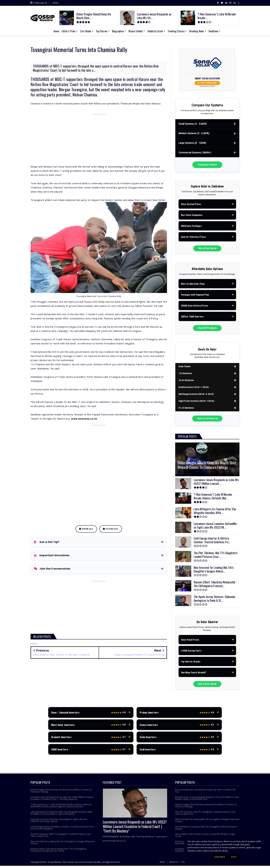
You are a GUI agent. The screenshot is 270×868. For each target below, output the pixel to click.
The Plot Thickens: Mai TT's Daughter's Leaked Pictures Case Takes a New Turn (61, 837)
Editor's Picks (69, 31)
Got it (234, 857)
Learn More (220, 857)
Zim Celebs (86, 31)
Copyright (200, 864)
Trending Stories (176, 31)
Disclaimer (187, 864)
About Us (174, 864)
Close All (111, 529)
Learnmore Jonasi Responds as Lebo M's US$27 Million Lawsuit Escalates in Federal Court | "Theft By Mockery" (62, 800)
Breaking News (197, 31)
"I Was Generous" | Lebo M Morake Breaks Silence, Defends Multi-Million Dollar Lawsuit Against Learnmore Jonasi (61, 808)
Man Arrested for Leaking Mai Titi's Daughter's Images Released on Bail (63, 845)
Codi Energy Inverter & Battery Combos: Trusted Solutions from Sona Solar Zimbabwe (62, 830)
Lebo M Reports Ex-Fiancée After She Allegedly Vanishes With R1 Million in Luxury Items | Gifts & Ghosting (61, 815)
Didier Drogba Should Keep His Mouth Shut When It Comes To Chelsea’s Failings (61, 793)
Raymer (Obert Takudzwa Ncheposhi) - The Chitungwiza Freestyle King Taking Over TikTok (58, 852)
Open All (86, 529)
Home (56, 3)
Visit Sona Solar (207, 83)
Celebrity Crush (155, 31)
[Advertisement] (99, 140)
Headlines (214, 31)
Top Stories (102, 31)
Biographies (118, 31)
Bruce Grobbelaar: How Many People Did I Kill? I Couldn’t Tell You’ (205, 793)
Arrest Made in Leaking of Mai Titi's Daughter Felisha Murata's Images (206, 830)
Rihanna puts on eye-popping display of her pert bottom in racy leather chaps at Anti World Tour (207, 800)
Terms (223, 864)
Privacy (212, 864)
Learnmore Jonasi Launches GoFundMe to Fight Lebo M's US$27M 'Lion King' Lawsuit (59, 822)
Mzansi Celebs (136, 31)
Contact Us (235, 864)
